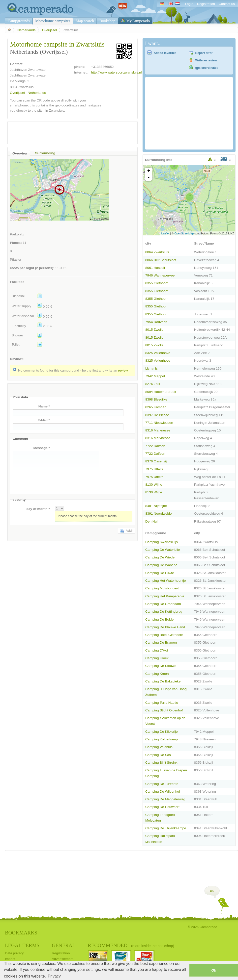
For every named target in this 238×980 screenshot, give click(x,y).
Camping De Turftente (162, 784)
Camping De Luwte (160, 573)
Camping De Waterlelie (163, 550)
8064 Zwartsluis (157, 252)
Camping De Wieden (161, 557)
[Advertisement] (68, 132)
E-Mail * (44, 420)
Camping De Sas (158, 755)
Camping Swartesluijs (162, 542)
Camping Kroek (157, 658)
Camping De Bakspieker (164, 681)
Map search (85, 21)
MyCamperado (138, 21)
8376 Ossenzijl (156, 461)
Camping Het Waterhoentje (166, 581)
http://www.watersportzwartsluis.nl (116, 72)
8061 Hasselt (155, 268)
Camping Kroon (157, 674)
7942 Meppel (155, 376)
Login (189, 4)
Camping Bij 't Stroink (161, 763)
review (123, 370)
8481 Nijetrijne (156, 506)
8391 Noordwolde (159, 514)
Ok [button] (214, 970)
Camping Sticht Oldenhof (164, 710)
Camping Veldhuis (159, 747)
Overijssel (49, 30)
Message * (42, 448)
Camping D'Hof (157, 650)
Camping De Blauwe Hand (165, 627)
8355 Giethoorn (157, 283)
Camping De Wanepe (161, 565)
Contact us (227, 4)
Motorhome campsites (53, 21)
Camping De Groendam (163, 604)
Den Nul (151, 521)
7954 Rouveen (156, 322)
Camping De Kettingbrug (164, 612)
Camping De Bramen (161, 642)
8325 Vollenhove (158, 353)
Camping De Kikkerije (162, 732)
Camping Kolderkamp (162, 739)
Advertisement (63, 959)
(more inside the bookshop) (153, 946)
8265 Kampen (156, 407)
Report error (204, 53)
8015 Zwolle (154, 330)
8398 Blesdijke (156, 399)
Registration (206, 4)
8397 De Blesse (157, 415)
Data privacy (14, 953)
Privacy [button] (54, 976)
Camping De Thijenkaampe (166, 828)
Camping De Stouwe (161, 666)
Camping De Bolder (160, 619)
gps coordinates (207, 68)
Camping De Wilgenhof (163, 792)
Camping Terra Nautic (162, 703)
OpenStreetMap (184, 233)
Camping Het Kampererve (165, 596)
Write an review (206, 60)
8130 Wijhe (154, 485)
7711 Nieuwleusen (159, 423)
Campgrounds (19, 21)
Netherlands (26, 30)
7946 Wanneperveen (161, 275)
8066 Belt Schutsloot (161, 260)
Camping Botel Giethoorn (164, 635)
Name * (44, 406)
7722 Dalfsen (155, 446)
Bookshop (107, 21)
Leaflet (165, 233)
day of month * (38, 509)
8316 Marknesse (158, 430)
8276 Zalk (153, 384)
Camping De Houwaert (162, 807)
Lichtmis (151, 368)
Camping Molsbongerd (162, 588)
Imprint (10, 959)
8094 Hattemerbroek (161, 392)
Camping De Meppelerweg (165, 799)
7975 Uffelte (154, 469)
